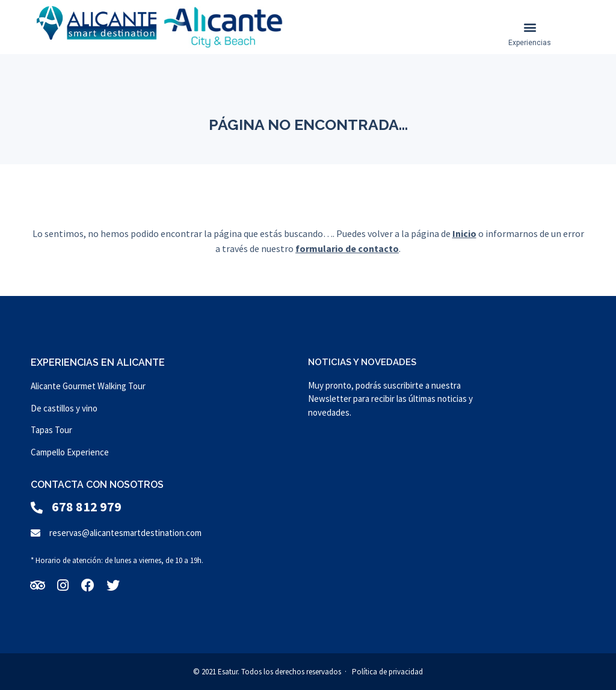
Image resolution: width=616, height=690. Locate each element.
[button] (530, 27)
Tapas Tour (51, 430)
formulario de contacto (347, 248)
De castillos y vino (64, 408)
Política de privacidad (387, 672)
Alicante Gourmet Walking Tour (88, 386)
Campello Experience (70, 452)
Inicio (464, 233)
